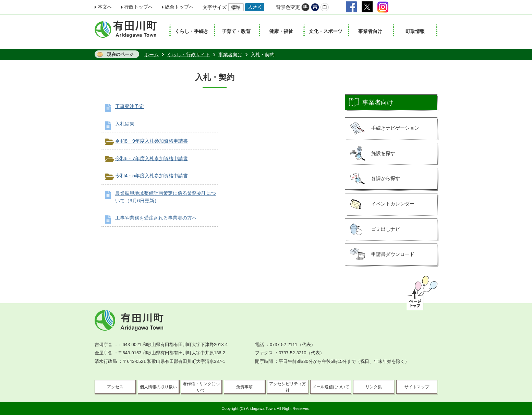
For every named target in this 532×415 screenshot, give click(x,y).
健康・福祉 (281, 31)
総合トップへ (179, 7)
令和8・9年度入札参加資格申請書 (152, 141)
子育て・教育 (236, 31)
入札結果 (125, 124)
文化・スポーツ (326, 31)
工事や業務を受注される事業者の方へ (156, 218)
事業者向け (370, 31)
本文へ (105, 7)
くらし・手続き (192, 31)
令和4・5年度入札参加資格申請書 (152, 176)
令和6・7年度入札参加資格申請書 (152, 158)
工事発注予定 (130, 106)
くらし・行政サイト (189, 55)
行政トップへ (138, 7)
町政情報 (415, 31)
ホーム (152, 55)
